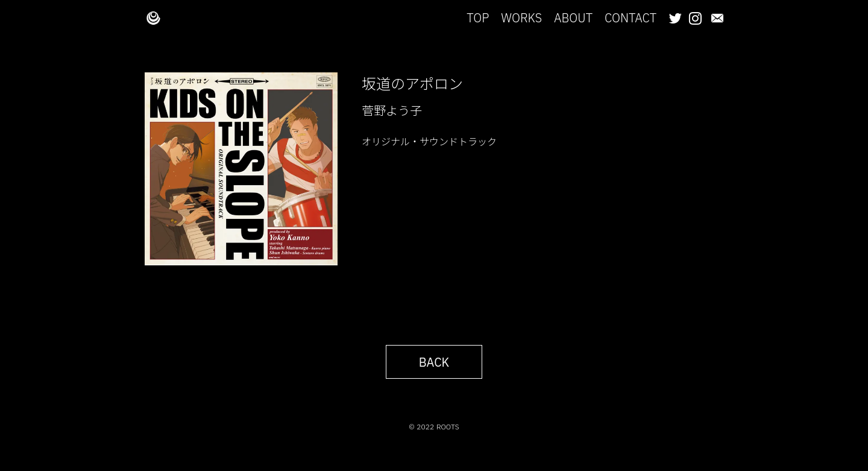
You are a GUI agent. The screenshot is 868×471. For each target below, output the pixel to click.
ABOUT (573, 18)
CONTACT (631, 18)
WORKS (521, 18)
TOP (478, 18)
